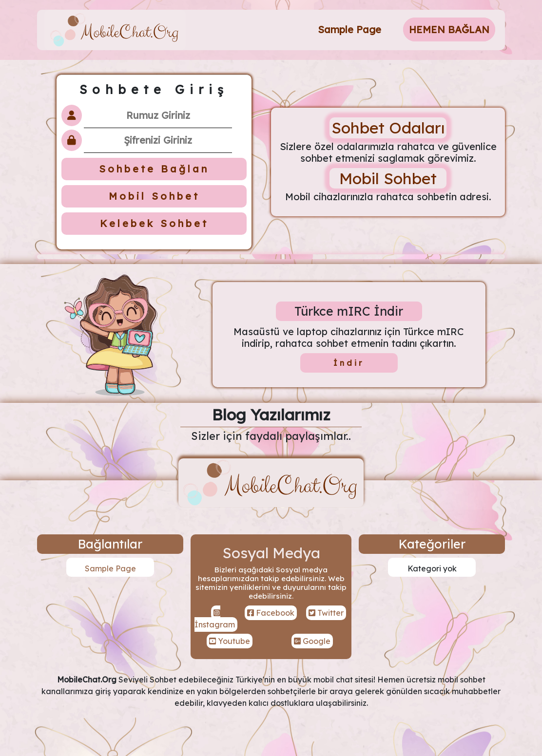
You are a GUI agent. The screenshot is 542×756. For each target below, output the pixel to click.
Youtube (230, 641)
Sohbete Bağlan (154, 169)
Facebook (271, 613)
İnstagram (215, 619)
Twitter (326, 613)
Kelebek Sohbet (154, 223)
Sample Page (349, 29)
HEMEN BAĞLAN (449, 29)
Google (312, 641)
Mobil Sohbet (154, 196)
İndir (349, 363)
